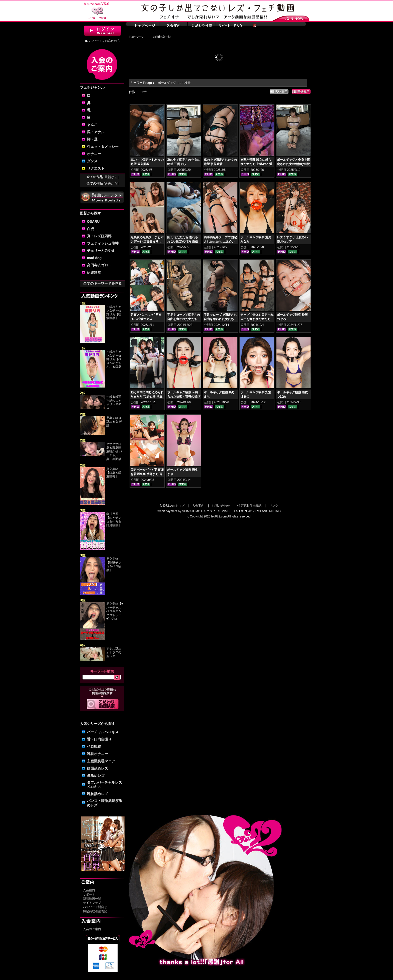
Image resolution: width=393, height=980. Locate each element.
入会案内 (89, 890)
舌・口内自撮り (99, 739)
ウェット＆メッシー (103, 146)
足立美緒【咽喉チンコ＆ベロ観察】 (114, 564)
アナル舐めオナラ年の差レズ (114, 652)
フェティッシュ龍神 (103, 243)
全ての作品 (103, 177)
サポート (89, 894)
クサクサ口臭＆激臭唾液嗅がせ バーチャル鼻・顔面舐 (114, 451)
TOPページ (136, 37)
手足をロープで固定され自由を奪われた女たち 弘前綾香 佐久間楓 (220, 319)
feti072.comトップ (172, 506)
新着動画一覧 (92, 899)
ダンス (92, 161)
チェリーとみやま (101, 251)
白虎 (90, 229)
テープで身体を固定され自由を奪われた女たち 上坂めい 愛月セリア (257, 319)
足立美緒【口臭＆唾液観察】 (114, 473)
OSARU (93, 221)
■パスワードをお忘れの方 (102, 41)
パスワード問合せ (95, 907)
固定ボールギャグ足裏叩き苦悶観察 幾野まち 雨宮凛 (147, 474)
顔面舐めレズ (97, 768)
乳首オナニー (97, 754)
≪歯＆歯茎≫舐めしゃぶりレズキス (114, 402)
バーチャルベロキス (103, 732)
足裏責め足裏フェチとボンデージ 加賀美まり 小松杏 (147, 242)
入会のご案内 (92, 929)
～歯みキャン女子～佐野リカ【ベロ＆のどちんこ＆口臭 (114, 359)
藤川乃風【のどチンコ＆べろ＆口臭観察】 (114, 520)
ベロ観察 (94, 746)
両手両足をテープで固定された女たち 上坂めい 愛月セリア (220, 242)
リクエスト (96, 168)
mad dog (94, 258)
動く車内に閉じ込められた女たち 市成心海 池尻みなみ (147, 397)
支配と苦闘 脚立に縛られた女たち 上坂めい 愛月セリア (256, 164)
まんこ (92, 125)
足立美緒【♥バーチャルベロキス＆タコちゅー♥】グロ (115, 611)
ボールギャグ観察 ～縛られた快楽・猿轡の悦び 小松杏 (184, 397)
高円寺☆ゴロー (99, 265)
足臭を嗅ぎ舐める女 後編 (114, 422)
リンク (274, 506)
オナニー (94, 154)
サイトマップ (92, 903)
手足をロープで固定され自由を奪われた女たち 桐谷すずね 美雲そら (184, 319)
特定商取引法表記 (95, 911)
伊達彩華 (94, 272)
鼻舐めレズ (96, 776)
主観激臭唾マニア (101, 761)
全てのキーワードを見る (103, 283)
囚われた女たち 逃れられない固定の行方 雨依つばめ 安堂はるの (183, 242)
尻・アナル (96, 132)
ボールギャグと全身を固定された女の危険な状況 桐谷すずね (293, 164)
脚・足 (92, 139)
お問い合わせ (221, 506)
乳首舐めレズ (97, 794)
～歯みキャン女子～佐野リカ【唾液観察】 (114, 312)
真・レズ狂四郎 (99, 236)
